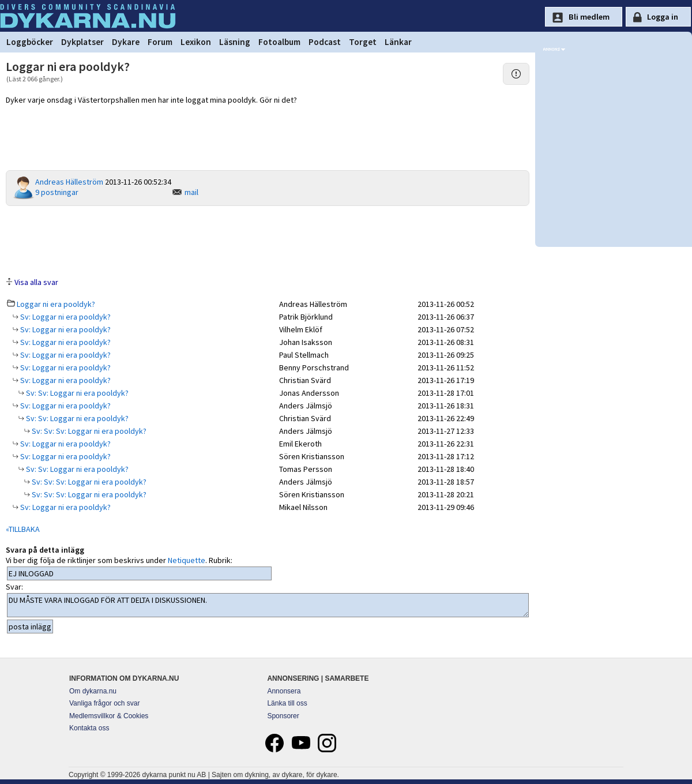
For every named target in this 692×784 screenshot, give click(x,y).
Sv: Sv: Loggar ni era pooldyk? (76, 393)
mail (191, 192)
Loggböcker (30, 42)
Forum (160, 42)
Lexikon (196, 42)
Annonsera (284, 691)
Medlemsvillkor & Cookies (109, 716)
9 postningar (57, 192)
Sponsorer (283, 716)
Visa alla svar (36, 282)
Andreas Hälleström (69, 182)
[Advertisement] (268, 241)
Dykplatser (82, 42)
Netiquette (187, 560)
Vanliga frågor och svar (105, 703)
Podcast (325, 42)
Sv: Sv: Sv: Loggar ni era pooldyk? (88, 431)
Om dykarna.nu (93, 691)
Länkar (398, 42)
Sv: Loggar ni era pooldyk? (65, 317)
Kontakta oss (89, 728)
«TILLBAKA (23, 529)
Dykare (126, 42)
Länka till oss (287, 703)
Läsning (235, 42)
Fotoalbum (279, 42)
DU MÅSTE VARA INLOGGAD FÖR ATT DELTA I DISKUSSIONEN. (268, 605)
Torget (363, 42)
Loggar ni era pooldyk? (56, 304)
